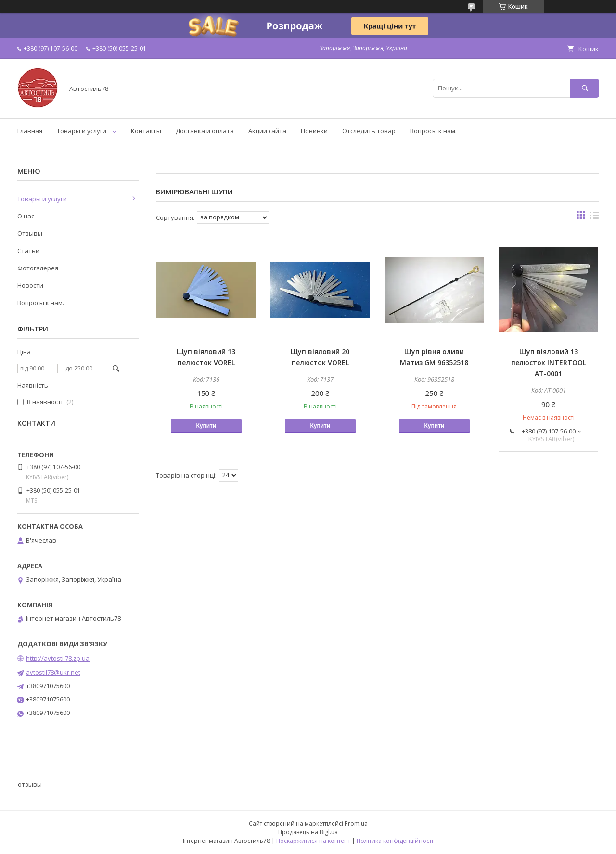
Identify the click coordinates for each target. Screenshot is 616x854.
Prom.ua (356, 823)
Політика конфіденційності (395, 841)
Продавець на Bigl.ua (308, 832)
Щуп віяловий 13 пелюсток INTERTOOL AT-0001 (549, 363)
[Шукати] (585, 88)
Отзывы (30, 233)
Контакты (146, 131)
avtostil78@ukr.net (53, 672)
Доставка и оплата (205, 131)
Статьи (28, 251)
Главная (30, 131)
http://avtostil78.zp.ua (58, 658)
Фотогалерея (38, 268)
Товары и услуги (82, 131)
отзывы (30, 784)
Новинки (314, 131)
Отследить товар (369, 131)
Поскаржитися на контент (313, 841)
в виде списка (594, 217)
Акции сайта (267, 131)
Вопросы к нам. (433, 131)
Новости (30, 285)
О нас (26, 216)
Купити (206, 426)
